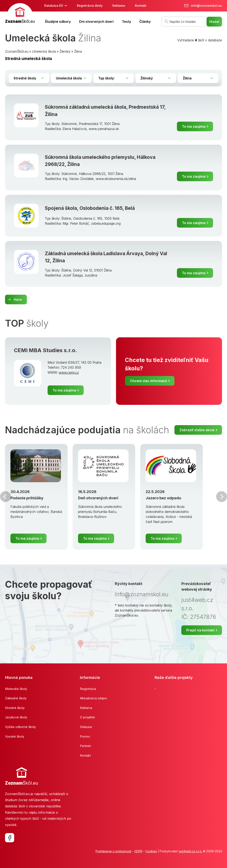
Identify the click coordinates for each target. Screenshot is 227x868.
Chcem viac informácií (148, 381)
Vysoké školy (15, 736)
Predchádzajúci (5, 497)
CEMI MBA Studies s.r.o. (45, 350)
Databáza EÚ (54, 6)
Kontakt (141, 6)
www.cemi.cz (69, 372)
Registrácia (88, 689)
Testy (126, 22)
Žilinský (65, 51)
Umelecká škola (44, 51)
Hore (18, 300)
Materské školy (16, 689)
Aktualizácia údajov (93, 698)
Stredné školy (15, 708)
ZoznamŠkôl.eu (17, 51)
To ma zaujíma (194, 126)
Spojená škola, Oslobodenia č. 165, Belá (90, 208)
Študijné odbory (58, 22)
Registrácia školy (90, 6)
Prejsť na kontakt (200, 630)
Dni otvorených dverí (96, 22)
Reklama (119, 6)
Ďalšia (222, 497)
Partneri (85, 746)
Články (145, 22)
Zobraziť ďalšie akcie (197, 430)
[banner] (20, 14)
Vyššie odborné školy (20, 727)
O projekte (87, 717)
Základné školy (16, 698)
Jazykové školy (16, 717)
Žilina (78, 51)
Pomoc (85, 736)
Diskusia (86, 727)
